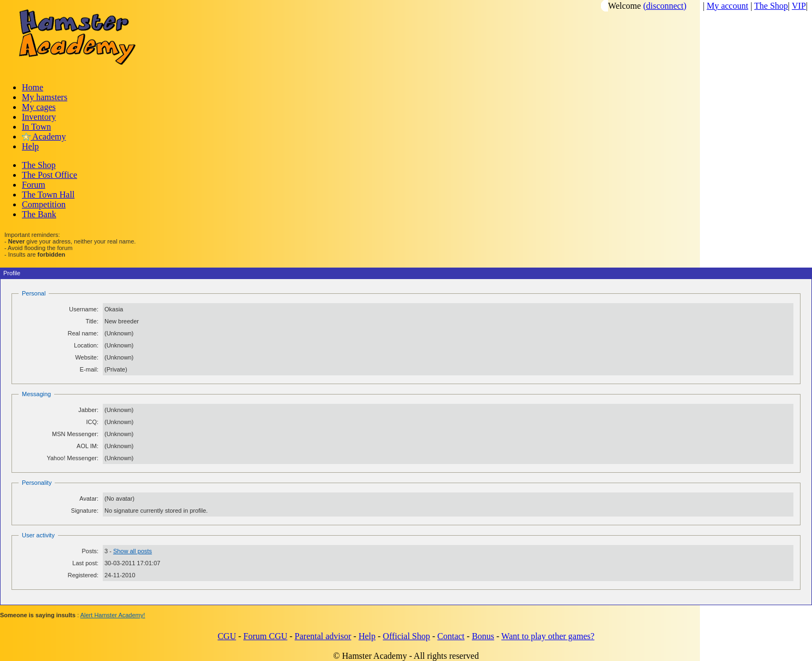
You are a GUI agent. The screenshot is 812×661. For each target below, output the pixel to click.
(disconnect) (665, 6)
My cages (39, 107)
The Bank (39, 214)
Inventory (39, 117)
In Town (36, 127)
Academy (44, 137)
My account (727, 6)
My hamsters (45, 97)
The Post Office (49, 175)
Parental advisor (323, 636)
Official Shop (406, 636)
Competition (44, 204)
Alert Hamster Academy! (113, 615)
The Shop (771, 6)
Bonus (483, 636)
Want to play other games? (548, 636)
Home (33, 87)
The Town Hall (48, 195)
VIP (799, 6)
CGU (227, 636)
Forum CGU (265, 636)
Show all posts (133, 551)
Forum (34, 185)
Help (30, 146)
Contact (451, 636)
